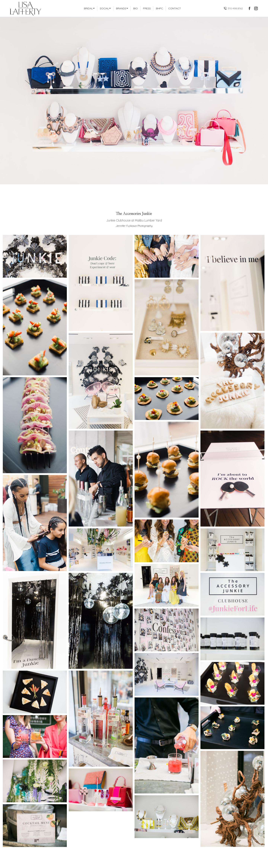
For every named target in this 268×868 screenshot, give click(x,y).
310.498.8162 (233, 8)
